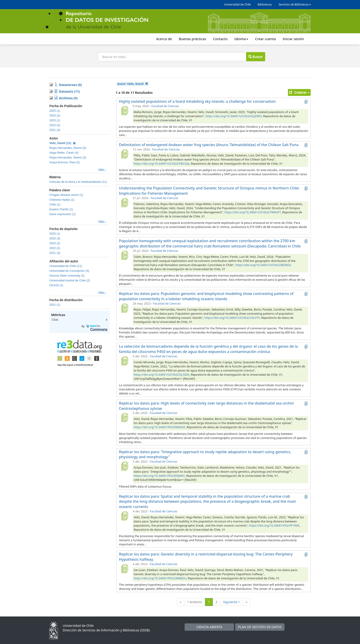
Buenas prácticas (193, 39)
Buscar (256, 57)
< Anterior (195, 602)
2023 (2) (55, 243)
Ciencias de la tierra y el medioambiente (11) (78, 182)
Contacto (220, 39)
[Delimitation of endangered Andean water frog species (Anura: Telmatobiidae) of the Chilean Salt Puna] (124, 154)
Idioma (241, 39)
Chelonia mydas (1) (62, 200)
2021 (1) (55, 305)
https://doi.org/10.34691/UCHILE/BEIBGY (263, 265)
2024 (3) (55, 116)
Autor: (133, 84)
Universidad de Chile (237, 4)
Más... (103, 170)
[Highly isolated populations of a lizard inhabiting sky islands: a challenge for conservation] (124, 111)
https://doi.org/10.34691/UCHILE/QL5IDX (161, 375)
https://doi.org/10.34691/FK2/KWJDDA (159, 427)
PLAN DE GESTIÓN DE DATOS (260, 627)
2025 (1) (55, 111)
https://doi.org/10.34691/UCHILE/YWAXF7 (253, 212)
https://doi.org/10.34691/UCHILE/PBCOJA (162, 164)
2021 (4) (55, 130)
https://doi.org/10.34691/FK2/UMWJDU (160, 578)
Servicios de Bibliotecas (295, 4)
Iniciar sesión (293, 39)
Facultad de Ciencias (165, 106)
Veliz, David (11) (63, 143)
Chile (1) (55, 205)
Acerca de (164, 39)
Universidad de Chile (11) (66, 266)
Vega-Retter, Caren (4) (64, 153)
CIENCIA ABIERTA (209, 627)
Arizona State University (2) (67, 276)
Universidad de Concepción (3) (69, 271)
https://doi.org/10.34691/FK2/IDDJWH (159, 476)
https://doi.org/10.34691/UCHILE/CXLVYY (232, 318)
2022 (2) (55, 125)
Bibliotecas (265, 4)
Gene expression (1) (62, 214)
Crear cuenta (265, 39)
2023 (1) (55, 120)
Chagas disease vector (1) (66, 195)
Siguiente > (232, 602)
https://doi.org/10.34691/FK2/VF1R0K (274, 526)
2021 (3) (55, 253)
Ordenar (299, 92)
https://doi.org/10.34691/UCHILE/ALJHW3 (233, 116)
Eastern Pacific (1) (61, 209)
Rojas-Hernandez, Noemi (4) (68, 148)
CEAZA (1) (56, 285)
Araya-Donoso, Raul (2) (65, 162)
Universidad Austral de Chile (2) (70, 280)
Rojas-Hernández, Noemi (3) (68, 158)
